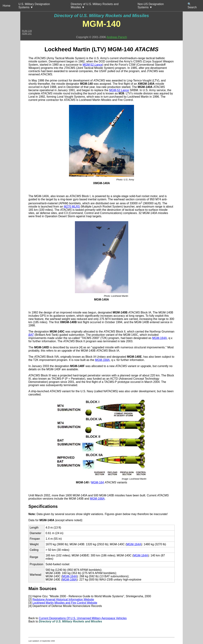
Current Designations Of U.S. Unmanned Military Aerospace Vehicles (83, 618)
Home (7, 6)
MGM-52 (93, 65)
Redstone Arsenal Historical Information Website (63, 599)
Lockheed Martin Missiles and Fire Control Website (65, 603)
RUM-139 (27, 31)
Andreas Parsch (117, 37)
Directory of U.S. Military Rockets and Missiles (101, 16)
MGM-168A (102, 360)
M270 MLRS (72, 207)
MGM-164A (160, 338)
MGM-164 (97, 482)
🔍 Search (192, 6)
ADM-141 (27, 34)
